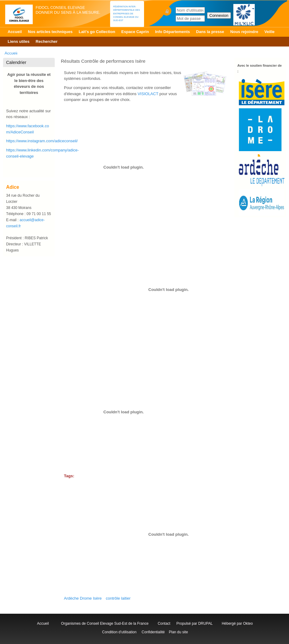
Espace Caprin (135, 32)
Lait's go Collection (97, 32)
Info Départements (172, 32)
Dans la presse (210, 32)
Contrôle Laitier (53, 51)
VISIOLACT (148, 94)
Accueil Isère (20, 51)
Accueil (15, 32)
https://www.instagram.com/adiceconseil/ (42, 141)
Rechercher (47, 41)
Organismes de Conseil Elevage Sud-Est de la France (105, 624)
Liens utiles (19, 41)
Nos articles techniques (50, 32)
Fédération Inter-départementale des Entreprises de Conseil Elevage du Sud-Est (127, 13)
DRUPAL (205, 624)
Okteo (248, 624)
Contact (165, 624)
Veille (270, 32)
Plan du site (178, 632)
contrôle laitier (118, 598)
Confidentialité (153, 632)
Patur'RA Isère (87, 51)
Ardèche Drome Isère (83, 598)
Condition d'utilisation (119, 632)
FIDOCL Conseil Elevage (60, 8)
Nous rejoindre (244, 32)
